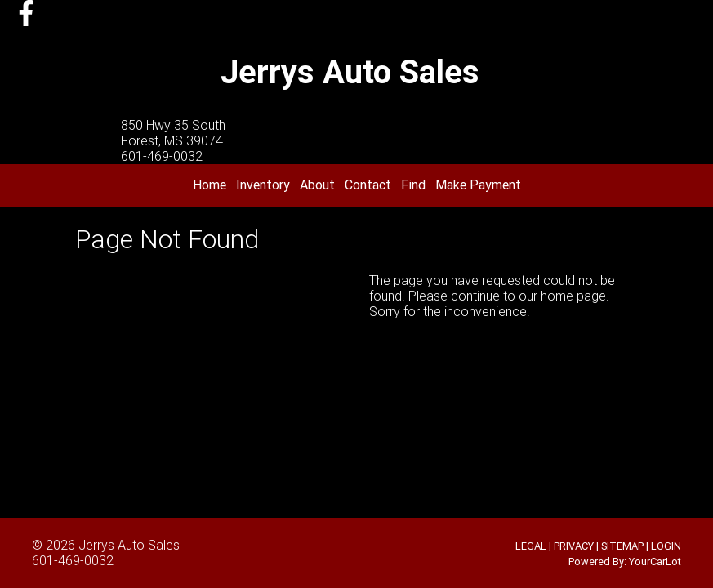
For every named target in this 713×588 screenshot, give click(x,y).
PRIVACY (574, 546)
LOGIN (666, 546)
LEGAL (531, 546)
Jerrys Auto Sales (129, 545)
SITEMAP (622, 546)
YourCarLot (655, 561)
